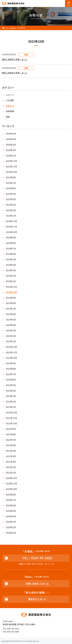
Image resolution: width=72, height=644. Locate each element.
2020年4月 (11, 516)
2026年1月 (11, 156)
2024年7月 (11, 249)
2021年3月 (11, 462)
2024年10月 (11, 232)
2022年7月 (11, 374)
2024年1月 (11, 281)
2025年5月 (11, 194)
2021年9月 (11, 429)
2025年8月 (11, 177)
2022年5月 (11, 385)
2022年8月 (11, 369)
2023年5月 (11, 320)
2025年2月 (11, 210)
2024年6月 (11, 254)
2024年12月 (11, 221)
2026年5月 (11, 134)
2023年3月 (11, 330)
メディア (10, 95)
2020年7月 (11, 500)
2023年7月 (11, 309)
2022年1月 (11, 407)
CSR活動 (10, 100)
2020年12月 (11, 478)
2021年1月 (11, 473)
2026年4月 (11, 139)
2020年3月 (11, 522)
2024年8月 (11, 243)
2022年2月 (11, 402)
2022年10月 (11, 358)
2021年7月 (11, 440)
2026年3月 (11, 145)
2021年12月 (11, 412)
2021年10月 (11, 423)
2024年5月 (11, 259)
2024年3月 (11, 270)
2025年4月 (11, 199)
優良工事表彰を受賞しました (15, 59)
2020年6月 (11, 505)
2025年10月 (11, 172)
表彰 (8, 117)
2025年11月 (11, 166)
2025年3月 (11, 205)
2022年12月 (11, 347)
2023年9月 (11, 298)
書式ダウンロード (37, 599)
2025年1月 (11, 216)
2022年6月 (11, 380)
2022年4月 (11, 391)
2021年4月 (11, 456)
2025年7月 (11, 183)
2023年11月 (11, 287)
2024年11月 (11, 227)
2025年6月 (11, 188)
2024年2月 (11, 276)
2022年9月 (11, 363)
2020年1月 (11, 533)
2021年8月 (11, 434)
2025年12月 (11, 161)
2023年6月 (11, 314)
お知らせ (10, 106)
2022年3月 (11, 396)
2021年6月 (11, 445)
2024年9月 (11, 237)
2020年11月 (11, 483)
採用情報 (10, 111)
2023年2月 (11, 336)
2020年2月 (11, 527)
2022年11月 (11, 352)
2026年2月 (11, 150)
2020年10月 (11, 489)
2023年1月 (11, 341)
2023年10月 (11, 292)
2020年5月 (11, 511)
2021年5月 (11, 451)
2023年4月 (11, 325)
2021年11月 (11, 418)
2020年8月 (11, 495)
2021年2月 (11, 467)
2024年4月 (11, 265)
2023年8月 (11, 303)
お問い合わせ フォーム (37, 583)
